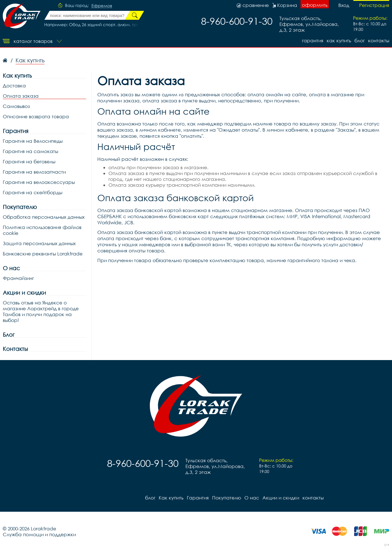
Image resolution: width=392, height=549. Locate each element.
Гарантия (313, 40)
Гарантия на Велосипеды (33, 141)
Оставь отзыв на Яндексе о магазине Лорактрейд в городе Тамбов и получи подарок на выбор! (41, 311)
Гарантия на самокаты (30, 151)
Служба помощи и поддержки (39, 534)
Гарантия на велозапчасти (34, 172)
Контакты (15, 349)
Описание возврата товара (36, 116)
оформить (315, 5)
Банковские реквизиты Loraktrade (43, 254)
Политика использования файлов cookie (42, 230)
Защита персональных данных (39, 243)
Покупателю (20, 207)
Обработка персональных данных (44, 217)
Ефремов (102, 6)
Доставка (14, 86)
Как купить (339, 40)
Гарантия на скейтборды (33, 192)
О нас (11, 268)
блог (360, 40)
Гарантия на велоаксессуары (39, 182)
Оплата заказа (21, 96)
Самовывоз (16, 106)
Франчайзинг (18, 278)
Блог (9, 335)
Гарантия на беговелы (29, 162)
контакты (379, 40)
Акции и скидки (24, 293)
